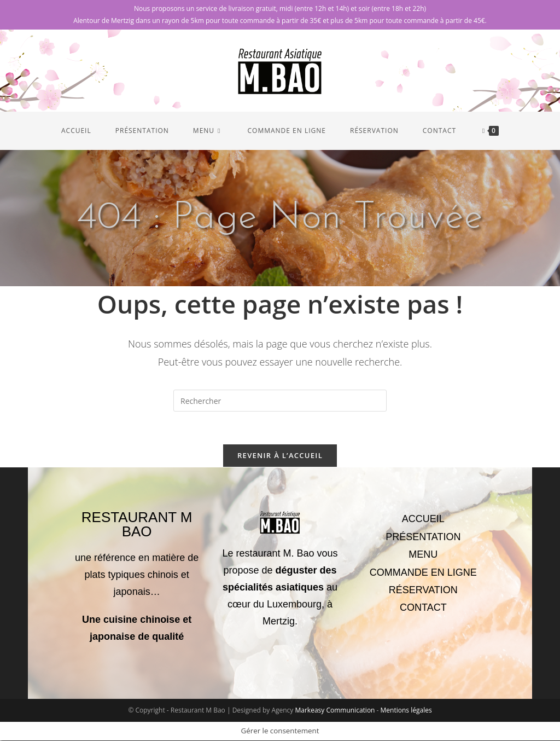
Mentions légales (406, 711)
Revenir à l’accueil (280, 456)
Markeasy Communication (336, 711)
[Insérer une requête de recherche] (280, 401)
